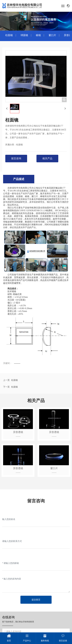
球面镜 (24, 35)
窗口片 (52, 35)
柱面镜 (9, 35)
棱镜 (38, 35)
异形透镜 (18, 432)
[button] (34, 27)
